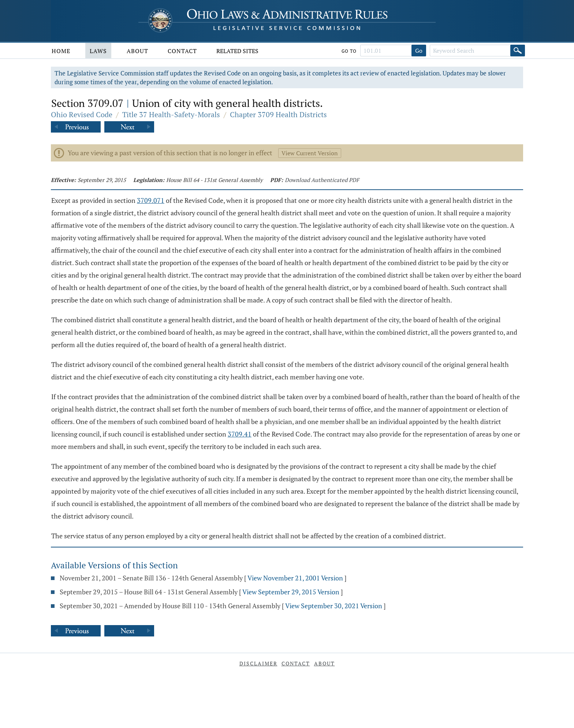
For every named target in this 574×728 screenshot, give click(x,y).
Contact (182, 51)
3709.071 (151, 200)
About (137, 51)
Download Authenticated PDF (322, 180)
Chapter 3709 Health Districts (278, 114)
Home (61, 51)
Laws (98, 51)
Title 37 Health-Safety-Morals (171, 114)
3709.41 (240, 434)
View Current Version (310, 153)
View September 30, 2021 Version (334, 606)
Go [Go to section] (419, 51)
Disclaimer (258, 663)
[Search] (518, 51)
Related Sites (237, 51)
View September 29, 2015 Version (291, 592)
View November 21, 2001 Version (295, 578)
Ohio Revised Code (82, 114)
